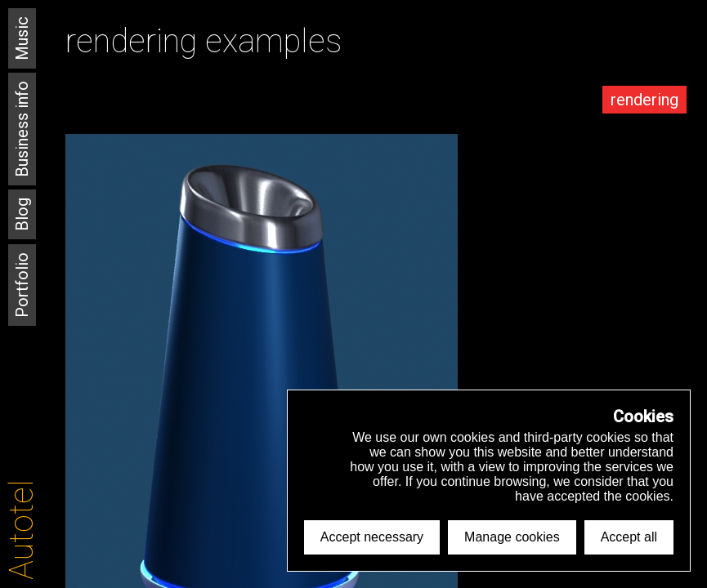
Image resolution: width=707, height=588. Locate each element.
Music (22, 38)
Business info (22, 129)
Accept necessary (372, 537)
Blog (22, 214)
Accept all (629, 537)
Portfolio (22, 285)
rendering (644, 100)
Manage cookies (512, 537)
